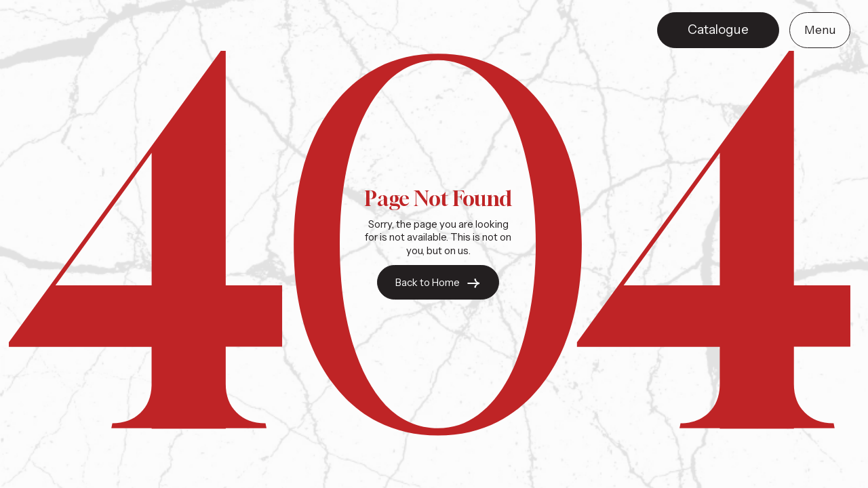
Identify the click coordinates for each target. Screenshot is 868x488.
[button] (820, 30)
